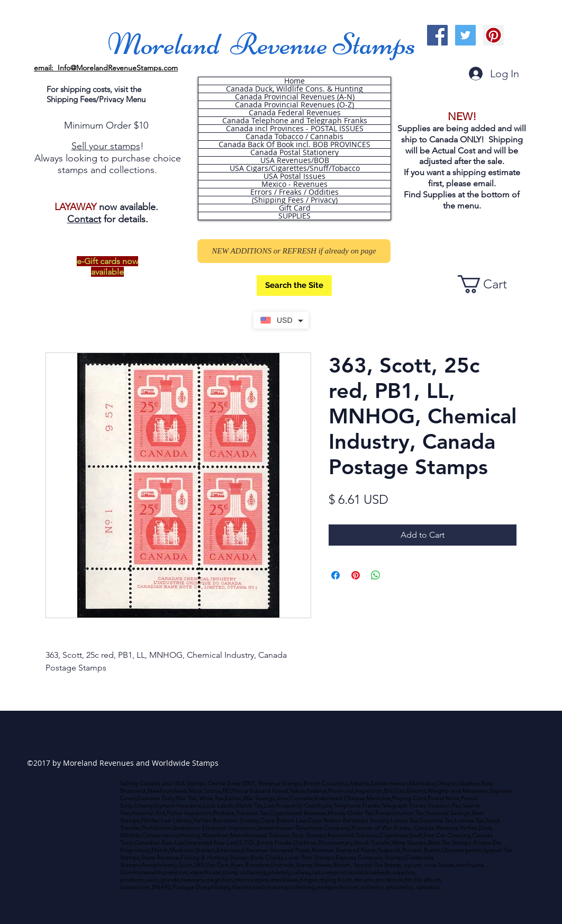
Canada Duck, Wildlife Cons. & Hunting (294, 89)
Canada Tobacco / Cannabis (294, 137)
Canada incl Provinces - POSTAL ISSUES (295, 129)
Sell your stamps (106, 146)
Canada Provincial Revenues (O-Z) (294, 105)
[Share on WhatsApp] (376, 575)
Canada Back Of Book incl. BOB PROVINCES (294, 144)
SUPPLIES (294, 216)
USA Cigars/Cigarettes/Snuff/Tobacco (295, 168)
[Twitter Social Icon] (465, 35)
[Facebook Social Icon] (437, 35)
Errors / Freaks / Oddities (294, 192)
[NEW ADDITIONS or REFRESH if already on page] (294, 251)
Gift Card (295, 208)
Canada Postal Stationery (294, 152)
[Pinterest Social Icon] (493, 35)
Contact (84, 219)
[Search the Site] (294, 286)
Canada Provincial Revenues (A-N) (295, 97)
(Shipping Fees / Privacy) (295, 200)
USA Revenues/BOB (295, 160)
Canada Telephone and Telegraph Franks (295, 121)
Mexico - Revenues (294, 184)
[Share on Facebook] (336, 575)
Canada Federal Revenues (295, 113)
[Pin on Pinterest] (356, 575)
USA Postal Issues (294, 176)
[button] (492, 284)
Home (294, 81)
